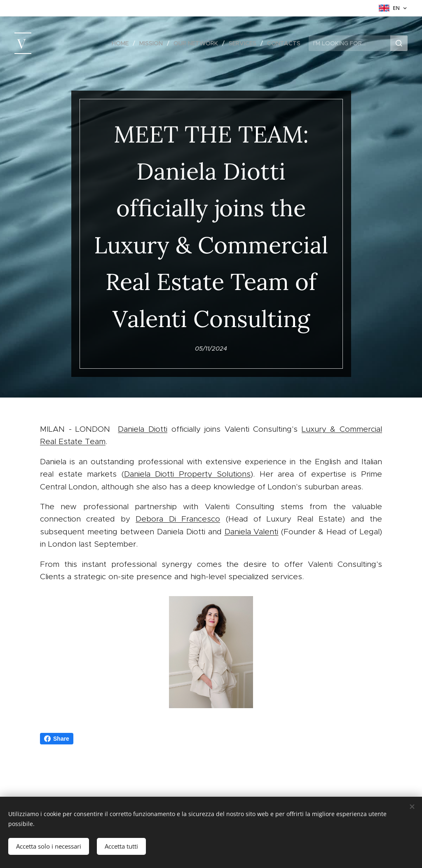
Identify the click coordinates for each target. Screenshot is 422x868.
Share (57, 739)
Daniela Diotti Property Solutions (188, 474)
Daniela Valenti (252, 532)
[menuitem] (122, 43)
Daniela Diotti (143, 429)
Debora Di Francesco (178, 519)
